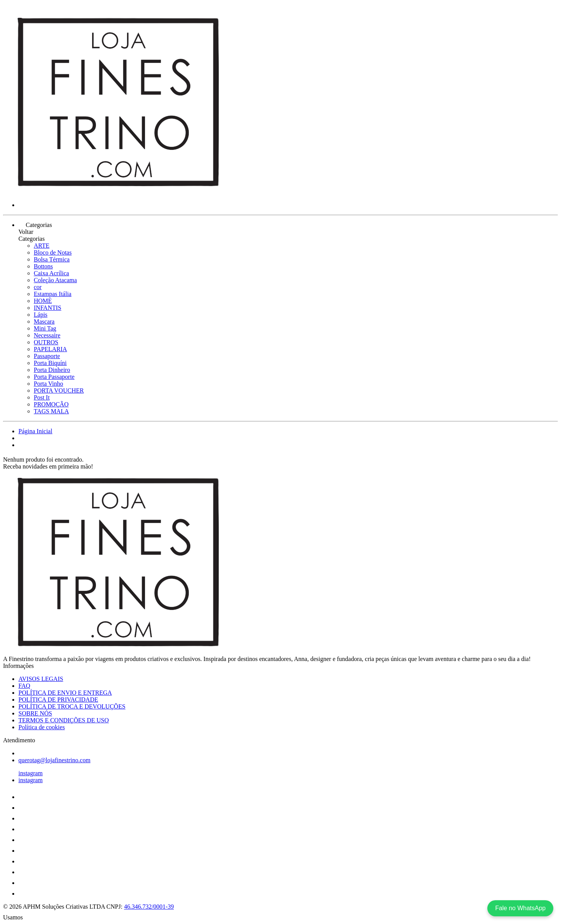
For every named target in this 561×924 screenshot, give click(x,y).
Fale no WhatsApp (520, 908)
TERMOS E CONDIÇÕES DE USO (64, 720)
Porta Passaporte (54, 377)
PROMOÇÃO (51, 404)
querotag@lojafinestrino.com (54, 760)
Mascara (44, 321)
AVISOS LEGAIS (41, 679)
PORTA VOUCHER (59, 390)
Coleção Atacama (55, 280)
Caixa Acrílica (51, 273)
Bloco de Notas (53, 252)
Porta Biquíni (50, 363)
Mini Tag (45, 328)
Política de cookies (42, 727)
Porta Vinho (49, 384)
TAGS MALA (51, 411)
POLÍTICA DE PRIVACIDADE (58, 700)
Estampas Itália (53, 294)
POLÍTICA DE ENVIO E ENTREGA (65, 693)
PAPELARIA (50, 349)
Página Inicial (35, 431)
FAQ (24, 686)
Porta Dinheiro (52, 370)
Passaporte (47, 356)
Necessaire (47, 335)
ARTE (42, 246)
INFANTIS (48, 308)
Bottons (43, 266)
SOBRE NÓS (35, 713)
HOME (43, 301)
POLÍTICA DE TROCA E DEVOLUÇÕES (72, 706)
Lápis (41, 315)
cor (38, 287)
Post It (42, 397)
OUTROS (46, 342)
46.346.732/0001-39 (149, 907)
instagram (31, 773)
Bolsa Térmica (52, 259)
